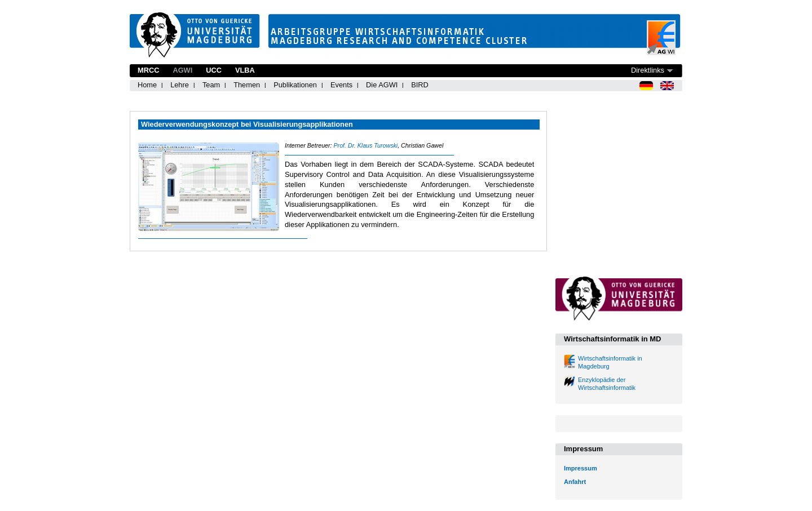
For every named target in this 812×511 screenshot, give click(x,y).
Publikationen (295, 85)
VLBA (245, 70)
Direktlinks (648, 70)
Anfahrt (575, 482)
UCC (214, 70)
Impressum (581, 468)
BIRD (420, 85)
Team (211, 85)
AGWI (182, 70)
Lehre (180, 85)
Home (147, 85)
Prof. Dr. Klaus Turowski (365, 145)
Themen (247, 85)
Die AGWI (382, 85)
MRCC (148, 70)
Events (341, 85)
